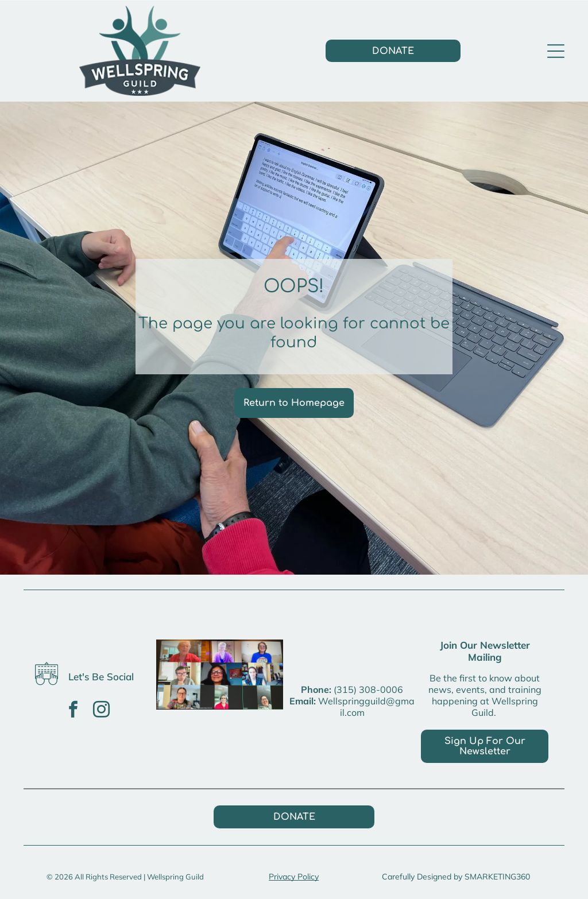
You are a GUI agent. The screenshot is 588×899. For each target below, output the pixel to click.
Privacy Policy (294, 877)
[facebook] (73, 711)
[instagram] (101, 711)
